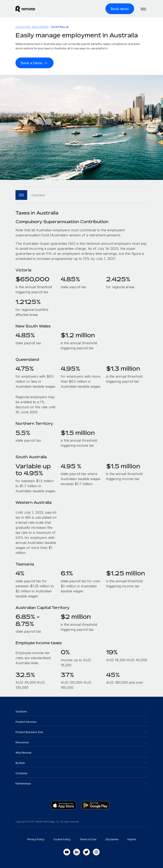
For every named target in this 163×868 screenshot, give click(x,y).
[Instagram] (96, 852)
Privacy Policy (36, 839)
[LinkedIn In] (77, 852)
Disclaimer (112, 839)
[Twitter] (86, 852)
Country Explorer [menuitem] (32, 27)
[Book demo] (120, 9)
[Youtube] (67, 852)
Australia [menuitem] (60, 27)
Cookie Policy (62, 839)
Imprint (132, 839)
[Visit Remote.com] (25, 9)
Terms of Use (88, 839)
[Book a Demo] (35, 63)
